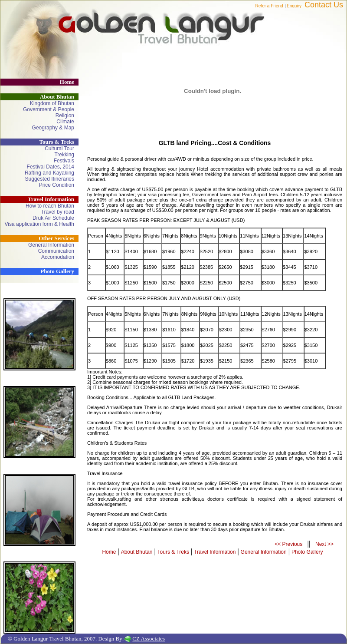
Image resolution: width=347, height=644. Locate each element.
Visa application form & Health (39, 224)
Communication (56, 251)
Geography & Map (53, 128)
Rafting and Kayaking (49, 173)
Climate (65, 122)
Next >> (324, 544)
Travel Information (215, 552)
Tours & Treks (173, 552)
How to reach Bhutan (50, 206)
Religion (65, 116)
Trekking (64, 155)
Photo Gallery (57, 271)
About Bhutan (137, 552)
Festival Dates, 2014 (51, 167)
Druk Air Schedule (53, 218)
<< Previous (289, 544)
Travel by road (58, 212)
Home (67, 82)
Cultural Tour (59, 149)
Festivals (64, 161)
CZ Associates (149, 639)
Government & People (49, 109)
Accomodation (58, 257)
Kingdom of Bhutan (52, 103)
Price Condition (57, 185)
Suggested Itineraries (50, 179)
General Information (51, 245)
